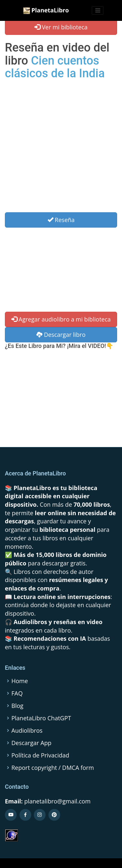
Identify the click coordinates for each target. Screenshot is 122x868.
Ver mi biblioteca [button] (61, 27)
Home (20, 681)
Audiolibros (27, 730)
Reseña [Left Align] (61, 220)
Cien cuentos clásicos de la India (55, 67)
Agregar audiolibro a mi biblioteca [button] (61, 319)
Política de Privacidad (40, 755)
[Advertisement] (61, 148)
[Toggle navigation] (98, 10)
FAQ (17, 693)
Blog (17, 706)
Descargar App (31, 743)
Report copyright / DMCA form (53, 768)
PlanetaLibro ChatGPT (41, 718)
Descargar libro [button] (61, 335)
